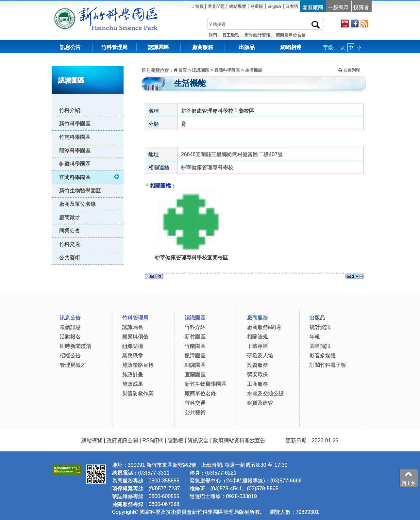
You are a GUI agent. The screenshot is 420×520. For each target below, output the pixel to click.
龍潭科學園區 (75, 150)
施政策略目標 (138, 365)
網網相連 (291, 47)
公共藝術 (70, 258)
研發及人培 (260, 356)
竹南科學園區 (75, 137)
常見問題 (216, 6)
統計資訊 (320, 327)
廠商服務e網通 (264, 327)
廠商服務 (203, 47)
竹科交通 (70, 244)
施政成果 (133, 384)
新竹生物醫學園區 (80, 191)
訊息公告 (70, 47)
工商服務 (258, 384)
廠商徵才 (70, 217)
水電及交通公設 (265, 393)
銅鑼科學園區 (75, 164)
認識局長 (133, 327)
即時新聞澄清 (76, 346)
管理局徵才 (73, 365)
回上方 (409, 478)
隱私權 (176, 440)
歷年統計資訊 (258, 35)
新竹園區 (195, 337)
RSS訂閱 (153, 440)
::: (129, 62)
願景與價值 (135, 337)
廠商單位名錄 (200, 393)
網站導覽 (238, 6)
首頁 (199, 6)
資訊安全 (198, 440)
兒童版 (257, 6)
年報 (315, 337)
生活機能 (254, 70)
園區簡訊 (320, 346)
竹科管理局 (114, 47)
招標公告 (70, 356)
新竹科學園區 (75, 124)
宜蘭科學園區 (90, 177)
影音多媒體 (323, 356)
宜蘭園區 (195, 374)
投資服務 (258, 365)
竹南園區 (195, 346)
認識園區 (159, 47)
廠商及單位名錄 (291, 35)
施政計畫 (133, 374)
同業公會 (70, 231)
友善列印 (349, 70)
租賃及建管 (260, 403)
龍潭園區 (195, 356)
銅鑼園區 (195, 365)
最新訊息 (70, 327)
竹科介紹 (70, 110)
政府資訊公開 (122, 440)
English (274, 6)
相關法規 (258, 337)
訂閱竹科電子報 (328, 365)
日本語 (292, 6)
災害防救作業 (138, 393)
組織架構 (133, 346)
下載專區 (258, 346)
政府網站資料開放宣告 (239, 440)
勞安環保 (258, 374)
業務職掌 (133, 356)
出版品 (247, 47)
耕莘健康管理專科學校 (207, 167)
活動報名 (70, 337)
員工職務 (231, 35)
